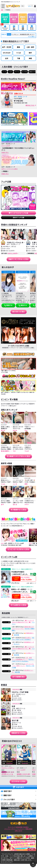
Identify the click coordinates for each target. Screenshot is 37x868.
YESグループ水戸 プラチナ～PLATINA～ (23, 660)
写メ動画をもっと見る (18, 510)
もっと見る (31, 37)
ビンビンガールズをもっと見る (18, 549)
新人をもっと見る (19, 312)
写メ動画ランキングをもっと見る (18, 456)
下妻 (18, 58)
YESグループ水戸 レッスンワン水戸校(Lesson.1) (9, 768)
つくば (18, 53)
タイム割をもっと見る (18, 605)
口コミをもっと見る (19, 781)
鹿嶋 (18, 47)
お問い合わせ (18, 831)
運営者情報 (19, 827)
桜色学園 (16, 635)
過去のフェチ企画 (19, 217)
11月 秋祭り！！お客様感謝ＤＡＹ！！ (22, 659)
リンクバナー (21, 829)
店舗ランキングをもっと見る (19, 259)
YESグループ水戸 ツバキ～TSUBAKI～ (23, 639)
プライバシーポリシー (10, 829)
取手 (30, 53)
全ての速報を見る (19, 677)
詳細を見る (5, 152)
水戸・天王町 (7, 47)
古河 (7, 58)
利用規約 (26, 827)
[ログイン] (35, 6)
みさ (3, 770)
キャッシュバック (5, 27)
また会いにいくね (7, 774)
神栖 (30, 58)
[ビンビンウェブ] (2, 10)
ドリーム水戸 (6, 146)
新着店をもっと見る (19, 733)
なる (18, 772)
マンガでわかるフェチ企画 (19, 213)
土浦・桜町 (30, 47)
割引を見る (32, 18)
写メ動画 (14, 28)
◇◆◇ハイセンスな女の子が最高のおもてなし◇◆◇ (23, 621)
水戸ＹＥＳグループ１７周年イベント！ (23, 665)
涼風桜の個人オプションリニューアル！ (23, 628)
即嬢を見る (23, 18)
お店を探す (5, 18)
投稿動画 (23, 28)
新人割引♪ (28, 638)
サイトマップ (12, 827)
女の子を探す (14, 18)
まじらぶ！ (17, 644)
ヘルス (10, 72)
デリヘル (17, 72)
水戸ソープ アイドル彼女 (10, 169)
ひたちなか (7, 53)
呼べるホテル (32, 28)
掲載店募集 (29, 829)
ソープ (4, 72)
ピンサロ (25, 72)
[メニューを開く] (3, 5)
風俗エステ (33, 72)
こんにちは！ (31, 6)
